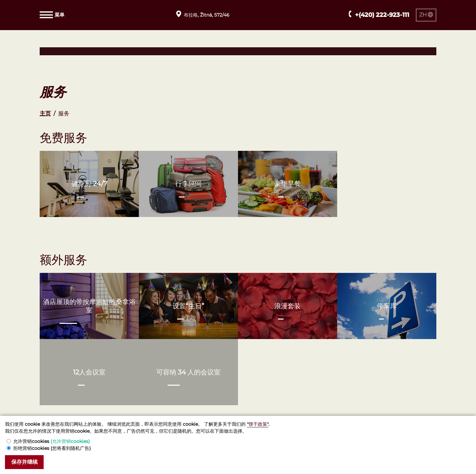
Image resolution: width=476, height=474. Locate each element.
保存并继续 (26, 462)
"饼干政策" (258, 424)
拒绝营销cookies (52, 448)
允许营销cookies (52, 441)
